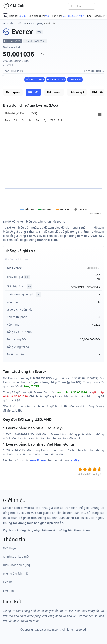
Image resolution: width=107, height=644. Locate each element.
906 (47, 16)
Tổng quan (13, 92)
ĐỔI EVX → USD (56, 79)
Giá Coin (14, 6)
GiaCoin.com (52, 630)
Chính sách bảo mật (16, 557)
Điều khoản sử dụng (16, 565)
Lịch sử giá (77, 92)
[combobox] (81, 6)
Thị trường (54, 92)
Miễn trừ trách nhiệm (17, 573)
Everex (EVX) (36, 24)
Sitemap (8, 590)
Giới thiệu (9, 548)
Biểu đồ (50, 24)
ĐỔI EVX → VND (35, 79)
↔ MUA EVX (75, 79)
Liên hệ (8, 582)
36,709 (22, 16)
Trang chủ (9, 24)
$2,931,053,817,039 (74, 16)
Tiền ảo (22, 24)
